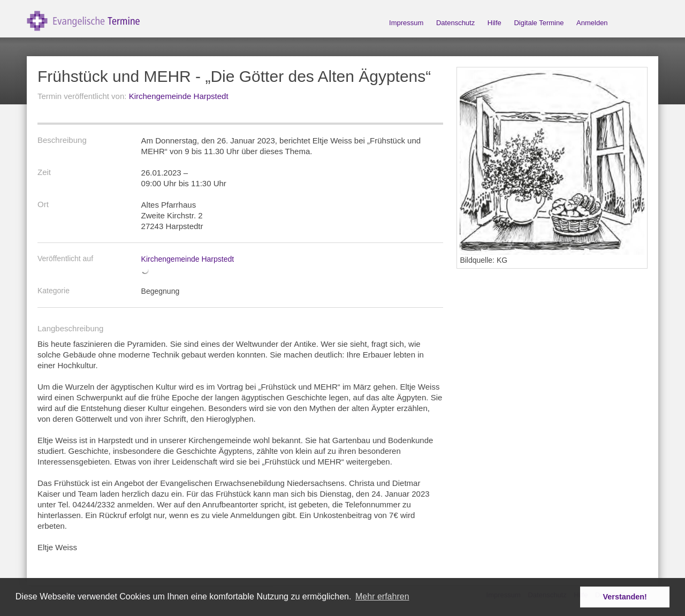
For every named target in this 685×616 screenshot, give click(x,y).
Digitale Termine (539, 23)
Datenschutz (455, 23)
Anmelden (592, 23)
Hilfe (494, 23)
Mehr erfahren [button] (382, 596)
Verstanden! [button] (625, 597)
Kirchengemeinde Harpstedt (179, 96)
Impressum (406, 23)
